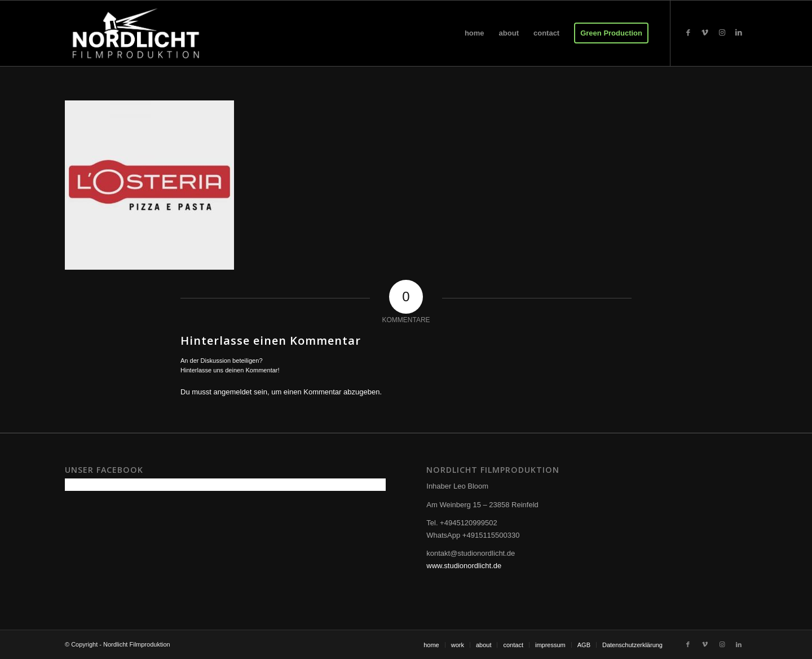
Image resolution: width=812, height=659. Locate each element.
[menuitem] (475, 33)
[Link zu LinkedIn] (739, 33)
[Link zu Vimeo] (705, 33)
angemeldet (233, 392)
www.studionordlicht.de (464, 566)
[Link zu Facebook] (688, 33)
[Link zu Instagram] (722, 33)
